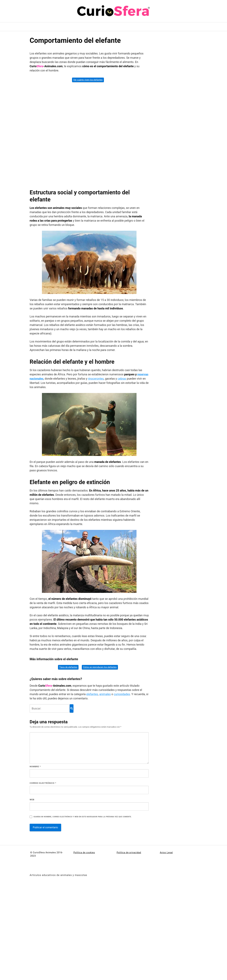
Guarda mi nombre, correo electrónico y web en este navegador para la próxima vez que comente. (83, 817)
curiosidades (122, 694)
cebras (122, 379)
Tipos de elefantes (68, 667)
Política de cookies (84, 853)
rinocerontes (96, 379)
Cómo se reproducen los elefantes (100, 667)
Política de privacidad (129, 853)
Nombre (35, 767)
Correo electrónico (43, 783)
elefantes (92, 694)
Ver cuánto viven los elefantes (88, 80)
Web (32, 800)
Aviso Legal (166, 853)
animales (105, 694)
